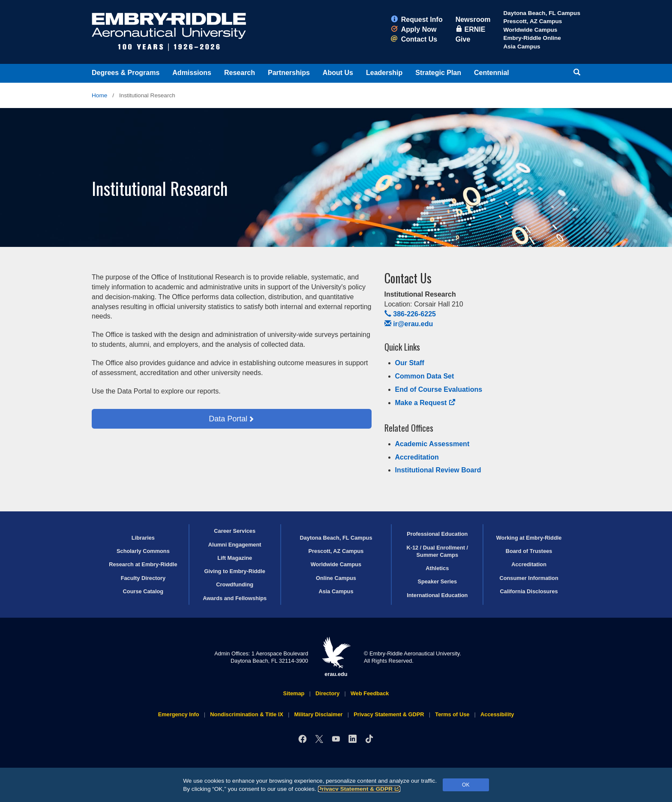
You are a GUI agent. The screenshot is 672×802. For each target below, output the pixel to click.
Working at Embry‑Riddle (529, 538)
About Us (338, 73)
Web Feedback (370, 693)
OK (466, 785)
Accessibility (497, 714)
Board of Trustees (529, 551)
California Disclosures (529, 591)
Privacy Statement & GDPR (359, 789)
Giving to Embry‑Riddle (235, 571)
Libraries (143, 538)
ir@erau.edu (409, 324)
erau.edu (336, 657)
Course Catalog (143, 591)
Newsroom (473, 20)
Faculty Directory (143, 578)
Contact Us (414, 39)
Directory (327, 693)
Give (463, 39)
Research (240, 73)
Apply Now (414, 29)
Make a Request (426, 403)
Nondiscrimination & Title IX (246, 714)
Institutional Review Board (438, 470)
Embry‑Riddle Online (532, 38)
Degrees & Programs (126, 73)
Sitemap (294, 693)
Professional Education (437, 534)
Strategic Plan (438, 73)
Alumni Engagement (235, 545)
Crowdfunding (235, 584)
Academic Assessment (432, 444)
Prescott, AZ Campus (532, 21)
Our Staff (410, 363)
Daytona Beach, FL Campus (542, 13)
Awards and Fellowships (235, 598)
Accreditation (417, 457)
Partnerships (289, 73)
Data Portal (228, 419)
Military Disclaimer (318, 714)
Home (99, 95)
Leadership (384, 73)
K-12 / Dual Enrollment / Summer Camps (437, 551)
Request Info (417, 20)
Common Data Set (425, 376)
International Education (437, 595)
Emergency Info (179, 714)
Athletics (437, 568)
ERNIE (471, 29)
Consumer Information (529, 578)
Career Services (235, 531)
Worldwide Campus (530, 30)
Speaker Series (437, 581)
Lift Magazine (235, 558)
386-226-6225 (410, 314)
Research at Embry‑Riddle (143, 564)
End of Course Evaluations (439, 389)
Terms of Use (452, 714)
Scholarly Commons (143, 551)
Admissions (192, 73)
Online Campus (336, 578)
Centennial (492, 73)
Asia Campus (522, 47)
